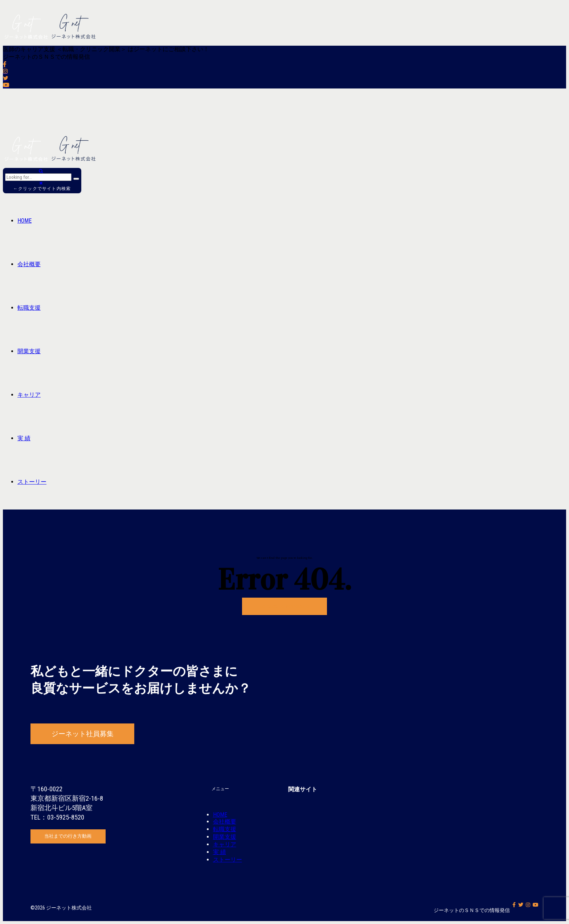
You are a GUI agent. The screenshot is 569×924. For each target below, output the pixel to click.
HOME (24, 221)
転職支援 (29, 308)
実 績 (24, 438)
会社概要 (29, 264)
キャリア (29, 395)
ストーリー (32, 482)
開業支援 (29, 351)
